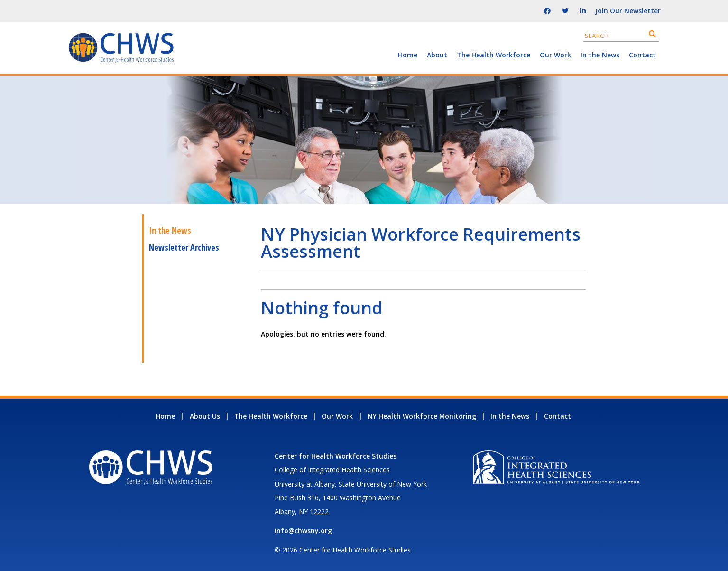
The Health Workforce (493, 55)
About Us (205, 416)
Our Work (555, 55)
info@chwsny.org (303, 530)
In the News (600, 55)
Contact (642, 55)
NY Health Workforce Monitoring (422, 416)
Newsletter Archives (184, 247)
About (437, 55)
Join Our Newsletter (628, 11)
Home (408, 55)
